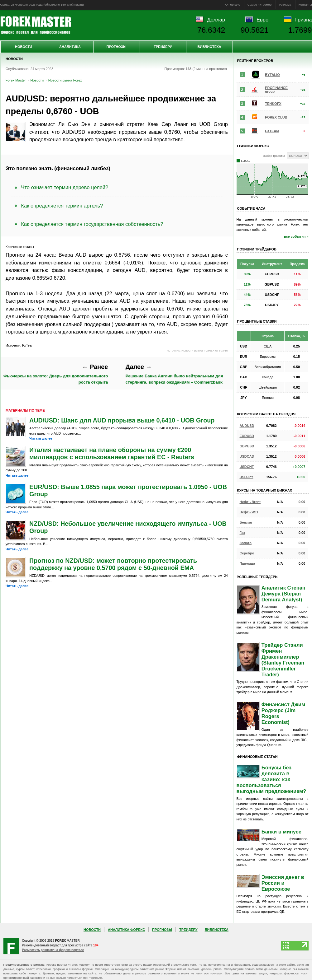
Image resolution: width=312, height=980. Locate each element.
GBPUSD (247, 446)
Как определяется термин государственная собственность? (92, 224)
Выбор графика (274, 156)
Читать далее (41, 438)
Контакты (305, 5)
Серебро (247, 553)
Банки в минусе (281, 832)
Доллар (216, 20)
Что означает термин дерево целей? (65, 187)
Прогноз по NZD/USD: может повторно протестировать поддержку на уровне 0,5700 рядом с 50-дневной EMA (113, 564)
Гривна (303, 20)
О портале (233, 5)
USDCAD (247, 456)
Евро (262, 20)
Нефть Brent (250, 502)
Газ (242, 533)
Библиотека (209, 47)
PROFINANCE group (276, 90)
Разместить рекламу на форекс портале (53, 950)
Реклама (285, 5)
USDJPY (247, 477)
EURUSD (247, 436)
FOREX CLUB (276, 117)
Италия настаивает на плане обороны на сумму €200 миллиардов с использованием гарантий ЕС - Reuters (112, 453)
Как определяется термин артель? (62, 206)
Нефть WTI (249, 512)
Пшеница (247, 563)
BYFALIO (272, 75)
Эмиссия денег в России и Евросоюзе (283, 883)
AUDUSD (247, 426)
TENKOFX (273, 104)
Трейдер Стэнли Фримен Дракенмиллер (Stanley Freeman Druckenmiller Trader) (283, 660)
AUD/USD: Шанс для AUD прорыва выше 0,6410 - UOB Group (122, 420)
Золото (246, 543)
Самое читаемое (259, 5)
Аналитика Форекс (126, 930)
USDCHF (247, 467)
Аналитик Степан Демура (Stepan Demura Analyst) (283, 594)
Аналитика (70, 47)
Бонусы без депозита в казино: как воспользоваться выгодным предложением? (271, 779)
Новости (24, 47)
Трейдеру (163, 47)
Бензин (246, 522)
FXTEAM (272, 131)
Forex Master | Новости (36, 25)
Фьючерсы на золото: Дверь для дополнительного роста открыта (56, 374)
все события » (296, 236)
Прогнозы (116, 47)
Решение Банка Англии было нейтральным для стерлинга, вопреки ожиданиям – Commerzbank (174, 374)
